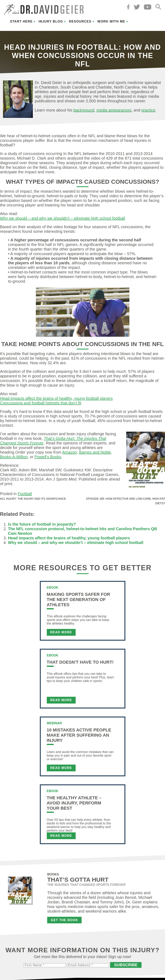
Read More (61, 632)
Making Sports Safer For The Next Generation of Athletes (79, 600)
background (84, 110)
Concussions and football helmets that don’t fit (41, 403)
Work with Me (111, 21)
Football (25, 494)
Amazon (69, 452)
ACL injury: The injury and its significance (33, 499)
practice (148, 110)
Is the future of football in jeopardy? (42, 524)
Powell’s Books (48, 457)
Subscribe (126, 965)
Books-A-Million (14, 457)
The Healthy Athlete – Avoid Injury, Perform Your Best (74, 803)
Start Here (21, 21)
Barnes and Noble (95, 452)
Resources (80, 21)
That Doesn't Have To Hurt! (80, 662)
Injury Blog (51, 21)
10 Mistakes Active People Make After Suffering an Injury (79, 735)
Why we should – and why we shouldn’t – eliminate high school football (62, 218)
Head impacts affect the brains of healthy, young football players (56, 398)
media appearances (114, 110)
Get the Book (64, 920)
